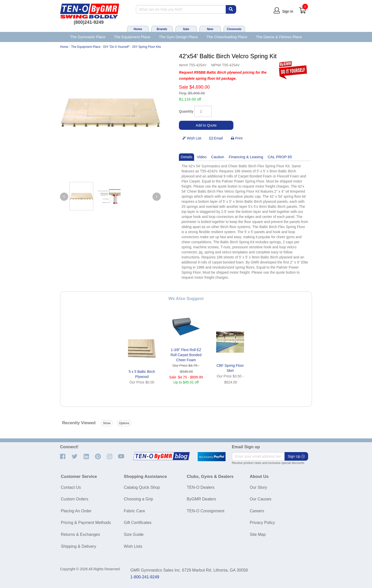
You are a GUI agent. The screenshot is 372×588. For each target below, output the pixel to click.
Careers (257, 511)
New (210, 29)
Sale (186, 29)
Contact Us (71, 487)
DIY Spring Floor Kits (147, 47)
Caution (218, 157)
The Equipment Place (132, 37)
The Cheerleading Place (227, 37)
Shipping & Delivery (79, 546)
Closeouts (234, 29)
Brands (162, 29)
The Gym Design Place (178, 37)
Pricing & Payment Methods (86, 523)
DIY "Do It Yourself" (117, 47)
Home (138, 29)
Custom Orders (75, 499)
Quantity (186, 111)
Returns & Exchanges (80, 534)
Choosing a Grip (139, 499)
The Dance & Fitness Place (279, 37)
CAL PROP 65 (280, 157)
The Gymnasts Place (88, 37)
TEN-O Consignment (206, 511)
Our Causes (261, 499)
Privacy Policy (263, 523)
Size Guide (134, 534)
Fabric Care (135, 511)
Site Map (258, 534)
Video (202, 157)
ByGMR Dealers (201, 499)
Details (187, 157)
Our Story (258, 487)
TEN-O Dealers (201, 487)
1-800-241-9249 (145, 577)
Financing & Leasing (246, 157)
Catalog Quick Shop (142, 487)
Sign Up (296, 456)
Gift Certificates (138, 523)
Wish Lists (133, 546)
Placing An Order (76, 511)
